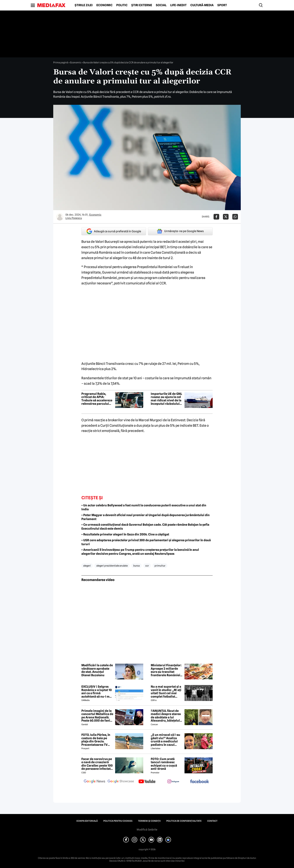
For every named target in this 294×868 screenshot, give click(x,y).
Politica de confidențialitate (184, 821)
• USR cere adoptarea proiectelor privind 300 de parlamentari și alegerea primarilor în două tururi (146, 542)
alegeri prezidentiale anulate (112, 566)
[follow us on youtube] (147, 782)
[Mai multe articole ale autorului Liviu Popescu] (60, 217)
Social (161, 5)
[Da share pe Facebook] (216, 217)
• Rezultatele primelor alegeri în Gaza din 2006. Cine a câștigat (125, 534)
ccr (147, 566)
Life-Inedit (178, 5)
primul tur (160, 566)
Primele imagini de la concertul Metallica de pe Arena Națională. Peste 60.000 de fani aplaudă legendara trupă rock (97, 716)
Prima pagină (61, 62)
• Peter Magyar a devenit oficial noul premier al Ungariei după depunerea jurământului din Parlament (145, 517)
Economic (104, 5)
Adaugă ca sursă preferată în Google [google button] (114, 231)
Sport (222, 5)
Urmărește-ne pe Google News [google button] (180, 231)
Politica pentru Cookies (118, 821)
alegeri (87, 566)
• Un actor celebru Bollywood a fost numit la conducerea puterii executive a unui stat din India (144, 507)
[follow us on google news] (94, 782)
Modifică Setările (147, 830)
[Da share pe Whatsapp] (235, 217)
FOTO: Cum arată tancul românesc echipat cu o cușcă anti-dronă (164, 764)
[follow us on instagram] (173, 782)
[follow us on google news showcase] (121, 782)
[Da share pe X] (226, 217)
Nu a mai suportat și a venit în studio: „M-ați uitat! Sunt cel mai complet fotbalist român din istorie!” (166, 692)
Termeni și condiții (149, 821)
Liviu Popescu (74, 218)
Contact (212, 821)
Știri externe (142, 5)
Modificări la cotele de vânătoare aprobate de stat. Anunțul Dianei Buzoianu (97, 670)
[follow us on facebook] (199, 782)
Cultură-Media (202, 5)
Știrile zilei (84, 5)
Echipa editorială (87, 821)
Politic (122, 5)
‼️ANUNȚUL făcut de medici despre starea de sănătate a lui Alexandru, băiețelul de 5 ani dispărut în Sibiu (166, 716)
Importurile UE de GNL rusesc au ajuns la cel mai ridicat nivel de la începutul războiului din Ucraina (166, 399)
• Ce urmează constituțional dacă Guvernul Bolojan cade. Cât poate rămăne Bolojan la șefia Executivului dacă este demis (145, 527)
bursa (136, 566)
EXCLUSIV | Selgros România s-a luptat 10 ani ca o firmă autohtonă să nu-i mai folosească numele (97, 692)
